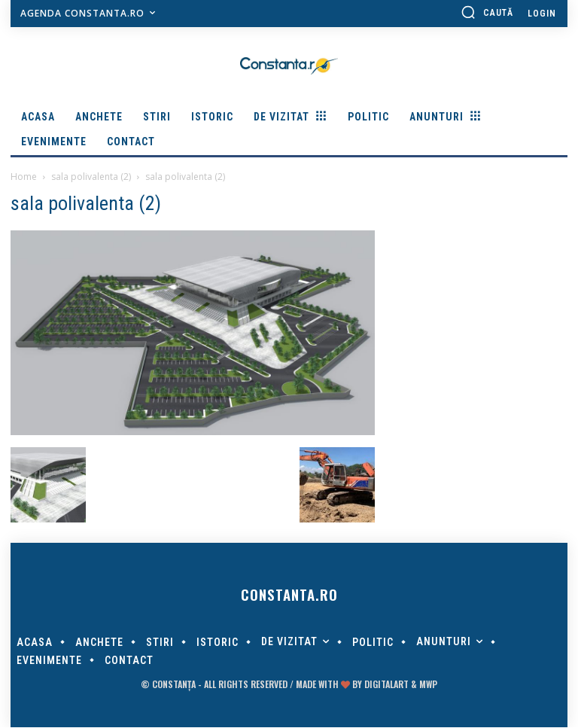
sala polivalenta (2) (91, 177)
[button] (487, 12)
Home (24, 177)
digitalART (386, 685)
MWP (428, 685)
